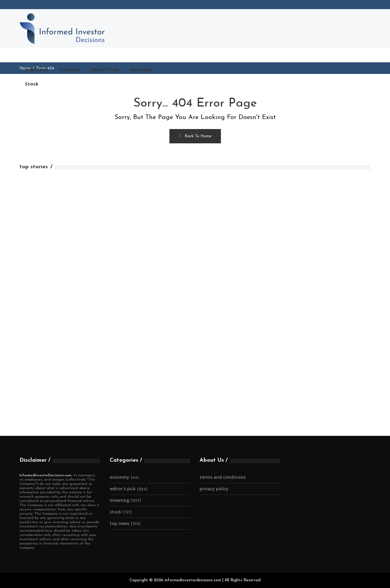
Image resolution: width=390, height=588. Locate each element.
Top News (119, 523)
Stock (115, 512)
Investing (119, 500)
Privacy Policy (214, 489)
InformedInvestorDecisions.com (45, 475)
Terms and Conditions (223, 477)
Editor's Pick (123, 489)
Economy (119, 477)
